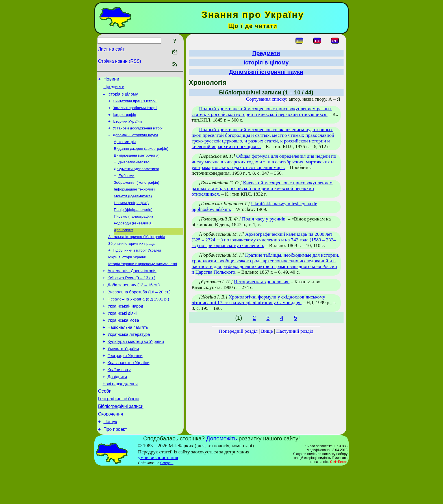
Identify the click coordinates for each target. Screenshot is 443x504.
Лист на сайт (111, 49)
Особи (105, 423)
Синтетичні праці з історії (135, 104)
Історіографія (124, 119)
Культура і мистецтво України (136, 367)
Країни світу (119, 399)
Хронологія (124, 244)
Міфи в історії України (127, 273)
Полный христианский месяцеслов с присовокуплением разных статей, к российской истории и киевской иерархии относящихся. (262, 112)
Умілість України (123, 375)
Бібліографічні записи (121, 440)
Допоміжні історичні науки (135, 141)
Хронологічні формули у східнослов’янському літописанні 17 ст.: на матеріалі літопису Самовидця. (258, 300)
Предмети (114, 88)
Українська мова (123, 344)
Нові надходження (120, 415)
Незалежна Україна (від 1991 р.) (138, 320)
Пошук (110, 457)
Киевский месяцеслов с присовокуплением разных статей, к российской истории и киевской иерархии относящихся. (262, 188)
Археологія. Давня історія (132, 288)
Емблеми (126, 185)
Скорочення (111, 448)
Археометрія (125, 148)
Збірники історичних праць (131, 259)
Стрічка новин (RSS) (120, 61)
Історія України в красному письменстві (143, 281)
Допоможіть (222, 475)
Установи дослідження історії (138, 134)
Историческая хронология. (262, 282)
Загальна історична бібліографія (137, 251)
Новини (111, 80)
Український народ (125, 328)
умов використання (158, 494)
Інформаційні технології (135, 200)
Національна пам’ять (128, 352)
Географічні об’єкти (118, 431)
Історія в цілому (123, 97)
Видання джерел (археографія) (141, 156)
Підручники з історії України (137, 266)
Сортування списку (266, 99)
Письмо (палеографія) (133, 229)
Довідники (117, 407)
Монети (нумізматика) (133, 207)
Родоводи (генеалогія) (133, 236)
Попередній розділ (238, 331)
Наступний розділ (295, 331)
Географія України (125, 383)
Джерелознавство (134, 170)
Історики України (127, 126)
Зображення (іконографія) (137, 192)
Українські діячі (122, 336)
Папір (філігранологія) (133, 222)
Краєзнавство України (129, 391)
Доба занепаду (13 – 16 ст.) (134, 304)
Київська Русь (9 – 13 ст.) (132, 296)
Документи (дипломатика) (136, 178)
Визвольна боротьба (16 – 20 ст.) (139, 312)
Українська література (129, 360)
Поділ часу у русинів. (264, 219)
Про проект (115, 465)
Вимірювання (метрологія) (137, 163)
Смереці (167, 499)
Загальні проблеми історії (135, 112)
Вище (267, 331)
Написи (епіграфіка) (131, 214)
